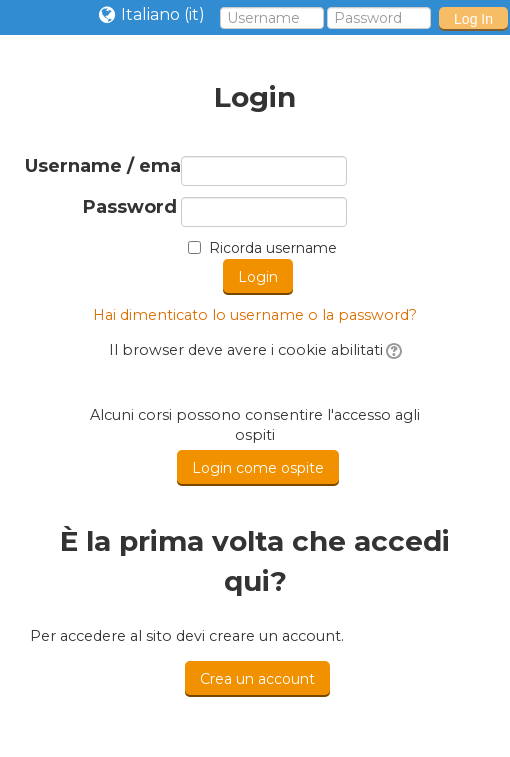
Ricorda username (273, 248)
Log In (473, 19)
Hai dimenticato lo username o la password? (255, 315)
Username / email (101, 166)
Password (130, 207)
